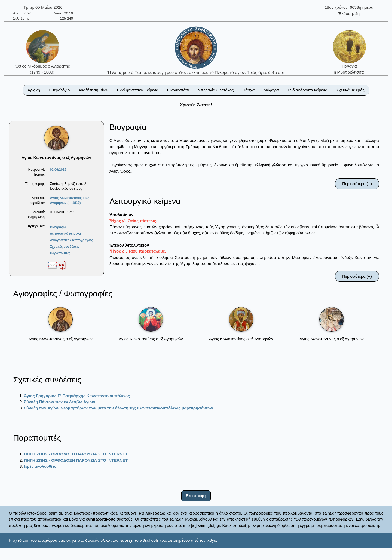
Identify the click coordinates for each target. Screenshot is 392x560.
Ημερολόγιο (59, 90)
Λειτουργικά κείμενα (65, 234)
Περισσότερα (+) (357, 184)
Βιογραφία (58, 227)
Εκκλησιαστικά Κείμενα (137, 90)
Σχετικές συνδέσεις (65, 247)
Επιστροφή (196, 496)
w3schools (149, 540)
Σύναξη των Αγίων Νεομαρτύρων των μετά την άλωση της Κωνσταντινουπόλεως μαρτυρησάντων (119, 408)
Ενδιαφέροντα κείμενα (308, 90)
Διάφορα (271, 90)
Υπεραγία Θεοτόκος (216, 90)
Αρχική (34, 90)
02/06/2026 (58, 170)
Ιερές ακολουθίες (40, 466)
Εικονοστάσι (178, 90)
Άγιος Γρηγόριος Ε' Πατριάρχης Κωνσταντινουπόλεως (77, 396)
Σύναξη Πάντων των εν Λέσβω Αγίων (60, 402)
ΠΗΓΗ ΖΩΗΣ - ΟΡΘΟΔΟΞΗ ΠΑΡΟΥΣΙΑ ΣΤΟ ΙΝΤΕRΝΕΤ (76, 454)
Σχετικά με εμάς (350, 90)
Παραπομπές (60, 253)
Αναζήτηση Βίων (93, 90)
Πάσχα (248, 90)
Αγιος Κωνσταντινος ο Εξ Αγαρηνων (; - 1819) (69, 200)
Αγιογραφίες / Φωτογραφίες (71, 240)
